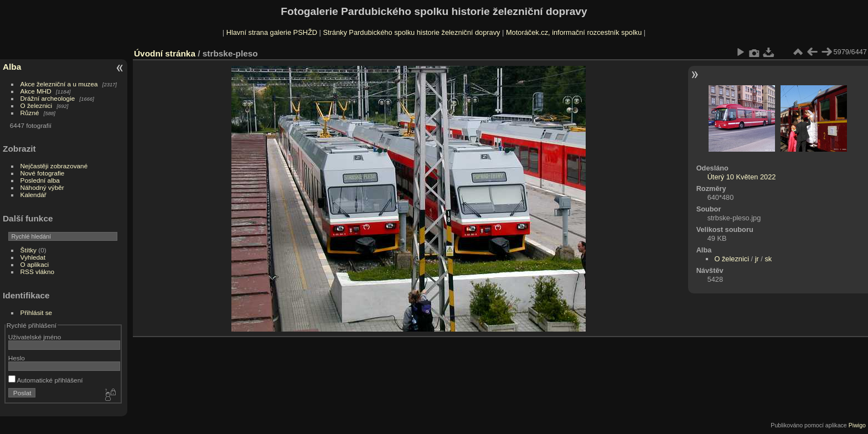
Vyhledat (33, 257)
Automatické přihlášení (46, 380)
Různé (30, 113)
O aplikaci (35, 264)
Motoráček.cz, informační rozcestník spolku (574, 32)
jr (757, 259)
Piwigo (857, 425)
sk (768, 259)
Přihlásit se (37, 312)
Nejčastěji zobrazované (54, 166)
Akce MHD (36, 91)
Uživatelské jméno (35, 337)
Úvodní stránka (165, 53)
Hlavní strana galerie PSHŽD (272, 32)
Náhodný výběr (42, 187)
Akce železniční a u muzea (59, 84)
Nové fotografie (43, 173)
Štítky (29, 250)
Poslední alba (40, 180)
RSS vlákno (37, 272)
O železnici (37, 105)
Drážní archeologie (48, 98)
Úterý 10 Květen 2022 (742, 177)
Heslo (17, 358)
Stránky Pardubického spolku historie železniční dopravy (411, 32)
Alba (12, 67)
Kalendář (33, 195)
